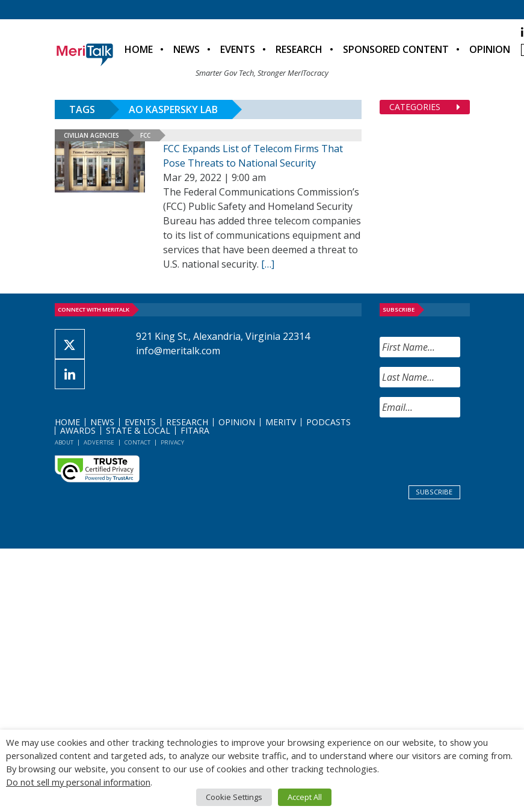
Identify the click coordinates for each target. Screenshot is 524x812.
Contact (137, 442)
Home (139, 49)
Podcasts (328, 422)
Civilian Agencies (91, 135)
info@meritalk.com (178, 351)
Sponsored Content (396, 49)
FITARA (195, 430)
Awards (78, 430)
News (186, 49)
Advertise (99, 442)
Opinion (490, 49)
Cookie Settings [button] (234, 797)
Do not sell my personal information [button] (78, 782)
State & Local (138, 430)
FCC (145, 135)
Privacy (172, 442)
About (64, 442)
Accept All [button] (305, 797)
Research (299, 49)
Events (238, 49)
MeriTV (281, 422)
